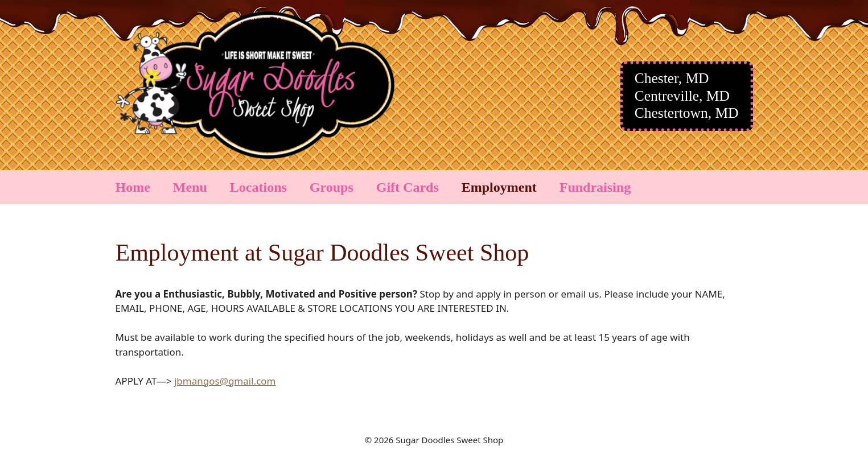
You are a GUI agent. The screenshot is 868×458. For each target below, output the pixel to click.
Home (133, 187)
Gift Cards (408, 187)
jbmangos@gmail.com (225, 381)
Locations (258, 187)
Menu (190, 187)
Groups (332, 187)
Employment (499, 187)
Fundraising (595, 187)
